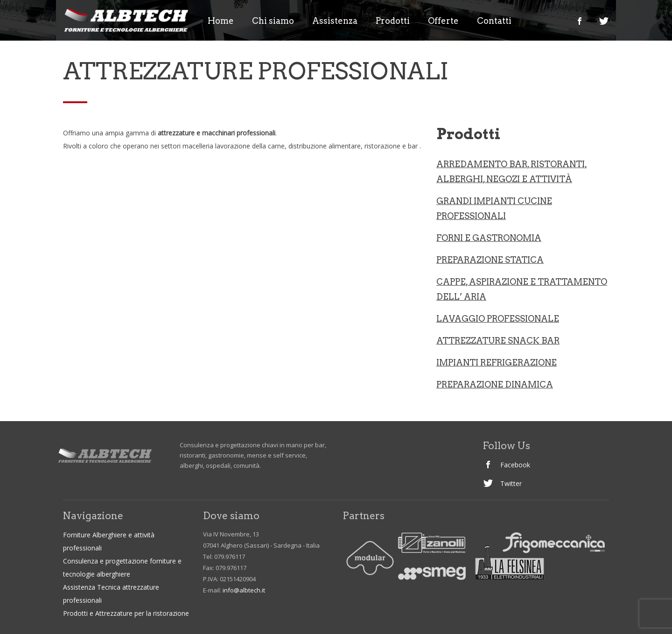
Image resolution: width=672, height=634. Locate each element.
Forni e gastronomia (489, 238)
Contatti (494, 21)
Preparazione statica (490, 260)
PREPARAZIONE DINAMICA (495, 384)
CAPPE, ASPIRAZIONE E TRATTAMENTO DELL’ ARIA (522, 289)
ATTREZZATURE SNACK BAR (498, 341)
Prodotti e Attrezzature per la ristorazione (126, 613)
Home (221, 21)
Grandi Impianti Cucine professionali (494, 208)
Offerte (443, 21)
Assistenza (335, 21)
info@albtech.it (244, 590)
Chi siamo (273, 21)
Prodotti (393, 21)
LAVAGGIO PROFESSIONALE (498, 319)
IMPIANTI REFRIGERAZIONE (497, 363)
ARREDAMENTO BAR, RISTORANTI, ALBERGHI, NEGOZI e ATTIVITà (512, 172)
